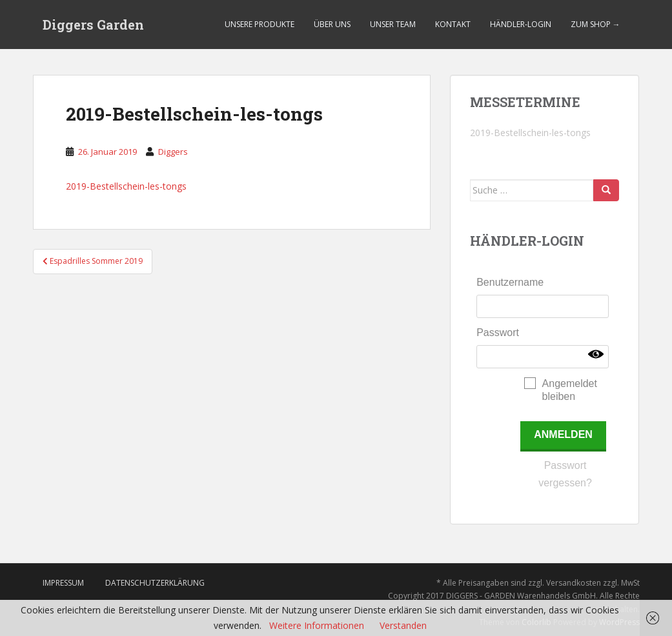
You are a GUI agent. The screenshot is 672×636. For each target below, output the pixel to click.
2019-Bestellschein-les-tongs (126, 186)
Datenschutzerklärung (155, 583)
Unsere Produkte (260, 24)
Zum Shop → (596, 24)
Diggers (173, 152)
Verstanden (403, 625)
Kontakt (453, 24)
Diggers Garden (93, 25)
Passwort (498, 333)
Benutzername (510, 282)
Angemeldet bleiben (570, 390)
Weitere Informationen (317, 625)
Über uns (332, 24)
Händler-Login (521, 24)
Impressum (63, 583)
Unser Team (393, 24)
